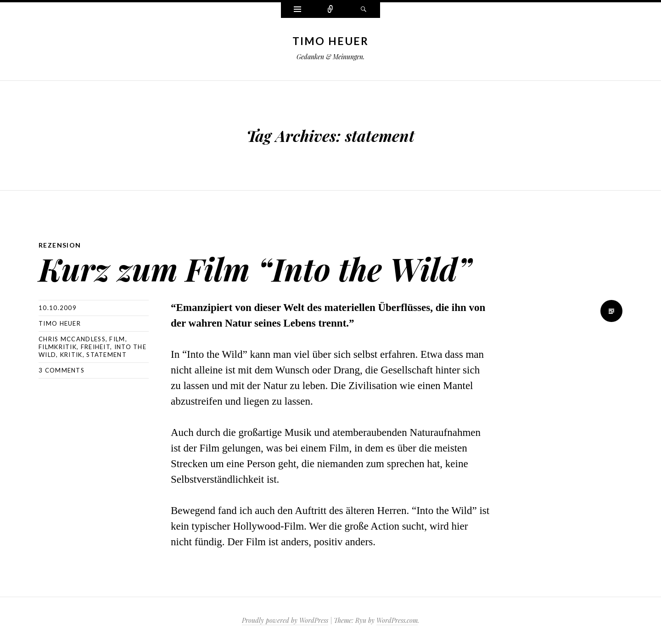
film (117, 339)
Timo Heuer (331, 41)
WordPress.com (397, 620)
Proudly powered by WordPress (285, 620)
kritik (71, 355)
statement (106, 355)
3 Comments (62, 370)
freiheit (95, 347)
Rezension (60, 245)
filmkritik (58, 347)
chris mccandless (72, 339)
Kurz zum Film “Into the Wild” (255, 268)
